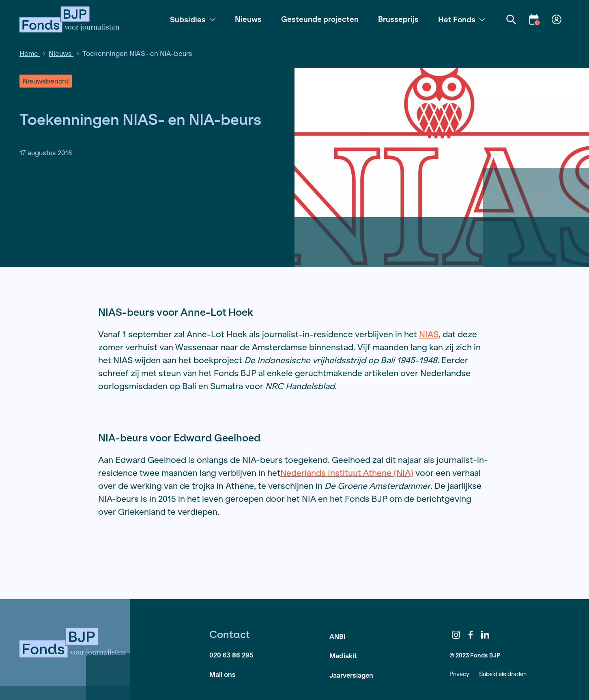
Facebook (471, 635)
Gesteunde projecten (320, 19)
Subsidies (193, 19)
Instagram (456, 635)
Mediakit (343, 656)
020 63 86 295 (231, 655)
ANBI (337, 636)
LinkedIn (485, 635)
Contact (230, 634)
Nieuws (248, 19)
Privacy (459, 674)
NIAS (429, 334)
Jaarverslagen (351, 675)
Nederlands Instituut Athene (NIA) (347, 473)
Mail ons (222, 674)
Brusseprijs (398, 19)
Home (30, 53)
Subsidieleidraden (503, 674)
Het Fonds (462, 19)
